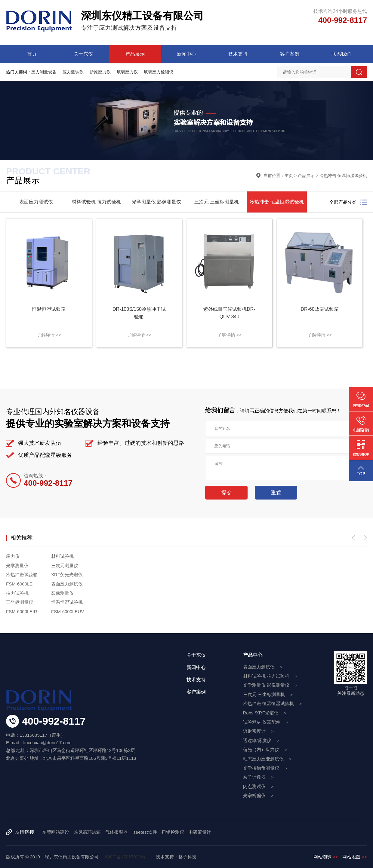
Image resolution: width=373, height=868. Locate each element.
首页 (32, 54)
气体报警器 (117, 832)
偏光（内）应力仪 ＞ (266, 749)
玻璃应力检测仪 (159, 72)
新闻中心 (186, 54)
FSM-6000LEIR (22, 611)
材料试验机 (62, 556)
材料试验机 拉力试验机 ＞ (271, 676)
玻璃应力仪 (127, 72)
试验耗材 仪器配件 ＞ (266, 722)
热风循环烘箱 (87, 832)
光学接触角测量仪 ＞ (266, 768)
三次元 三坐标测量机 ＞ (268, 694)
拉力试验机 (17, 593)
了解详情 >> (49, 335)
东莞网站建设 (56, 832)
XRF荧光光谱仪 (67, 575)
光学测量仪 (17, 565)
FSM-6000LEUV (68, 611)
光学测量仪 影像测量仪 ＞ (271, 685)
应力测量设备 (44, 72)
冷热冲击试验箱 (22, 575)
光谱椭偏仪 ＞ (259, 795)
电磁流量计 (200, 832)
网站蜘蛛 (326, 857)
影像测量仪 (62, 593)
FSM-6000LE (19, 584)
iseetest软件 (145, 832)
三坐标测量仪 (20, 602)
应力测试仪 (73, 72)
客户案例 (290, 54)
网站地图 (355, 857)
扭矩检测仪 (173, 832)
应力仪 (13, 556)
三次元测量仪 (65, 565)
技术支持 (238, 54)
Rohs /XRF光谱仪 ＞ (265, 713)
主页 (289, 176)
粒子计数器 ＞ (259, 777)
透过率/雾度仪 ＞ (262, 740)
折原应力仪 (100, 72)
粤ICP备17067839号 (125, 857)
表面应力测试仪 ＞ (263, 667)
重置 (276, 493)
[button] (354, 538)
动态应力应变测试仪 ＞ (268, 759)
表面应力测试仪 (36, 202)
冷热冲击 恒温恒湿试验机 (343, 176)
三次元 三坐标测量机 (217, 202)
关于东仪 (83, 54)
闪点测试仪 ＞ (259, 786)
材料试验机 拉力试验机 (96, 202)
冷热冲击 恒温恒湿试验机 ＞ (273, 703)
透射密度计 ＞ (259, 731)
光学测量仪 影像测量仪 (156, 202)
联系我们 (341, 54)
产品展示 (135, 54)
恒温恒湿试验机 (67, 602)
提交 (227, 493)
